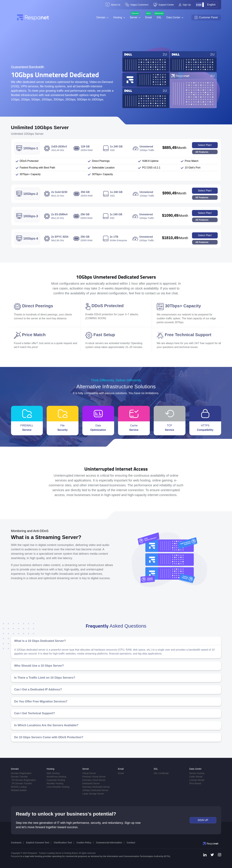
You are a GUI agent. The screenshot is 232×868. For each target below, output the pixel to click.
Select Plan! (205, 145)
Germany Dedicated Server (96, 787)
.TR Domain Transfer (22, 783)
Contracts (16, 843)
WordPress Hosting (56, 777)
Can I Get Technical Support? (35, 713)
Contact (131, 843)
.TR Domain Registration (23, 780)
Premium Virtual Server (94, 777)
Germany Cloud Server (94, 780)
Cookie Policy (84, 843)
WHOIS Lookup (19, 787)
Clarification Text (63, 843)
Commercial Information (109, 843)
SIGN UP (203, 820)
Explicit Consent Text (38, 843)
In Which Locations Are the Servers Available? (46, 725)
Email (149, 17)
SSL (159, 17)
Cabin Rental (196, 777)
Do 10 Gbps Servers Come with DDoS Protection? (49, 737)
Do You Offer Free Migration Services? (41, 701)
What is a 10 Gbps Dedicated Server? (40, 641)
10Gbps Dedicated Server (95, 790)
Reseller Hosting (55, 783)
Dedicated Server (91, 783)
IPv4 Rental (195, 783)
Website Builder (19, 790)
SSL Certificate (161, 773)
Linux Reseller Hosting (58, 787)
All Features (202, 152)
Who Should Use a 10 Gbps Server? (39, 666)
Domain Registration (21, 773)
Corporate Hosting (56, 780)
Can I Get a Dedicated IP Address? (38, 689)
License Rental (197, 780)
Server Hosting (197, 773)
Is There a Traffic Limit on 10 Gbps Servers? (45, 678)
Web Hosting (53, 773)
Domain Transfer (19, 777)
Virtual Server (89, 773)
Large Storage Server (93, 794)
